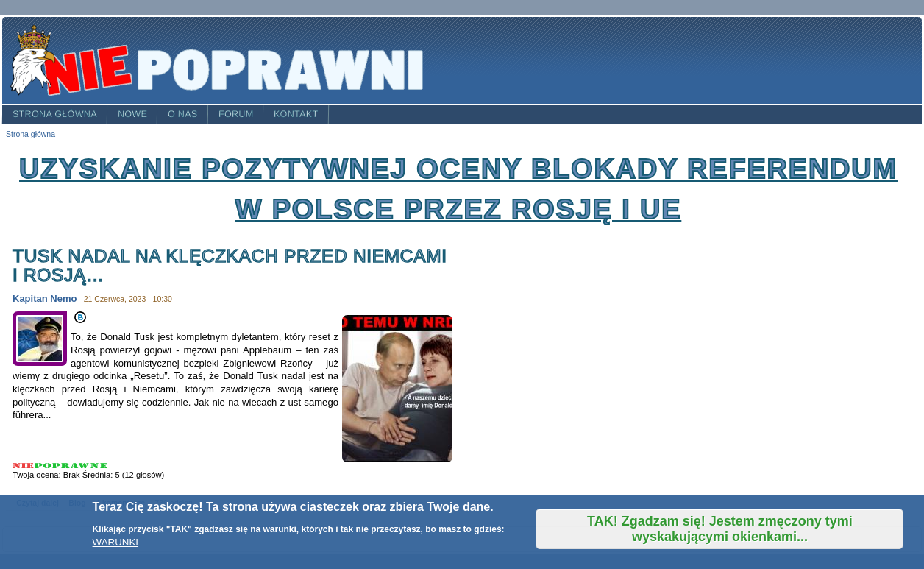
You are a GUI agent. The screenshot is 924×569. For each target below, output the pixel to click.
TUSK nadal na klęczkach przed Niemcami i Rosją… (230, 265)
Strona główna (55, 114)
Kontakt (296, 114)
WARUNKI (115, 542)
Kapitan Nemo (45, 298)
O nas (183, 114)
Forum (236, 114)
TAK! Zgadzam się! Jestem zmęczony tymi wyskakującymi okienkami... (720, 529)
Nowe (132, 114)
